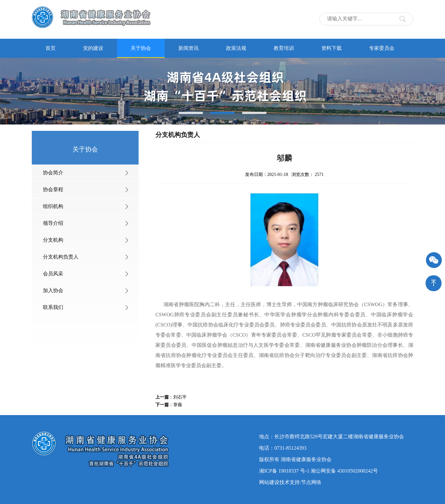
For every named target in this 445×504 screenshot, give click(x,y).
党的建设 (93, 48)
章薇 (178, 405)
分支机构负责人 (61, 257)
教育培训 (284, 48)
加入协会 (53, 290)
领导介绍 (53, 223)
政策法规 (236, 48)
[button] (191, 113)
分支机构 (53, 240)
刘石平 (180, 397)
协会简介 (53, 173)
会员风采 (53, 274)
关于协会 (141, 48)
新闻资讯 (188, 48)
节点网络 (311, 482)
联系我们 (53, 307)
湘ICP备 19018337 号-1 (284, 471)
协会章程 (53, 189)
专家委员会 (382, 48)
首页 (51, 48)
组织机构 (53, 206)
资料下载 (332, 48)
